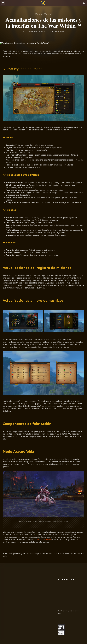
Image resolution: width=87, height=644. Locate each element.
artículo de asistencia (42, 539)
